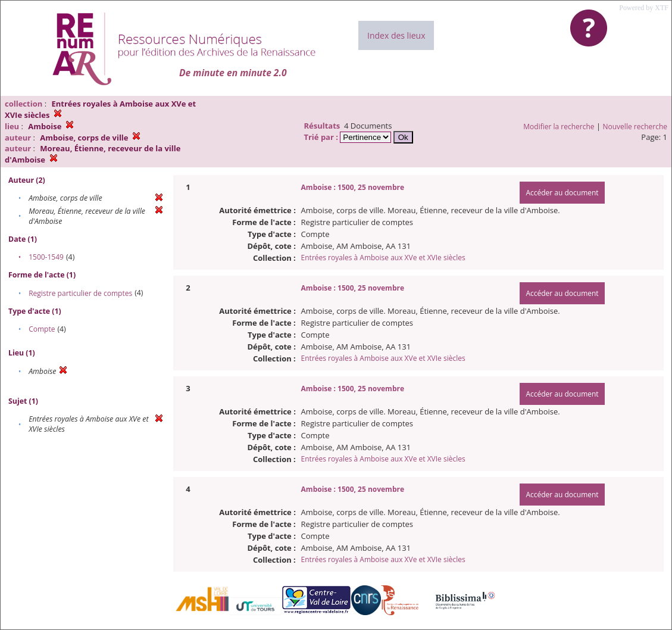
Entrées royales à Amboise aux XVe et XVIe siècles (383, 258)
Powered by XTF (644, 8)
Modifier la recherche (559, 127)
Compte (42, 329)
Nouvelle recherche (635, 127)
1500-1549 (46, 257)
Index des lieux (396, 35)
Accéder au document (562, 193)
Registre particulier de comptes (80, 293)
